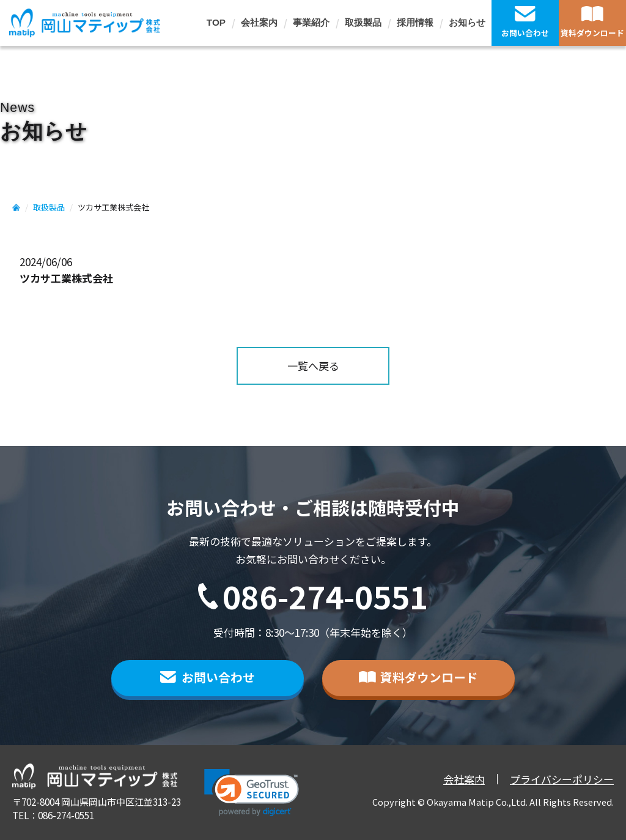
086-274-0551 (325, 596)
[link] (252, 793)
